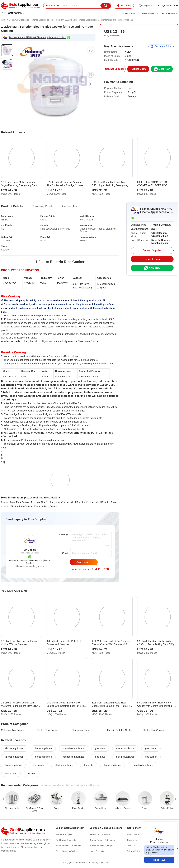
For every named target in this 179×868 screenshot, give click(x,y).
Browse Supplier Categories (102, 846)
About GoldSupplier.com (138, 834)
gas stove (100, 748)
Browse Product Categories (102, 840)
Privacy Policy (134, 851)
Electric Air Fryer (81, 730)
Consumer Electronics (19, 20)
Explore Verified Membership (69, 846)
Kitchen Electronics (40, 20)
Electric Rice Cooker (153, 730)
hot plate (89, 765)
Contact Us (132, 840)
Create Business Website (67, 851)
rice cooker (38, 765)
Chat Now (159, 860)
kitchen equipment (15, 748)
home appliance (43, 748)
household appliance (73, 748)
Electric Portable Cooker (120, 730)
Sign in (164, 5)
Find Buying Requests (66, 840)
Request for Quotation (100, 834)
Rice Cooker (57, 20)
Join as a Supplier (64, 834)
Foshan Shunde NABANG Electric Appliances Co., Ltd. (37, 37)
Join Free (174, 5)
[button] (90, 84)
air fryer (32, 774)
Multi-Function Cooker (13, 730)
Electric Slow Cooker (47, 730)
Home (4, 20)
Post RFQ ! (102, 569)
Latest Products (97, 851)
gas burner (151, 748)
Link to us (132, 846)
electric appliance (125, 748)
